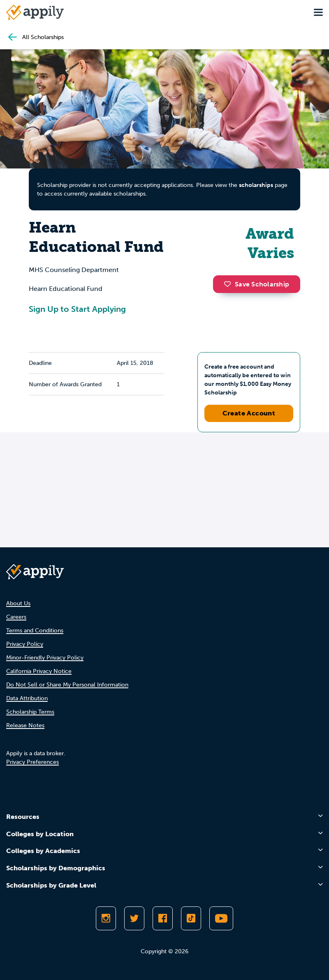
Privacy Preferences (32, 762)
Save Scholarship (257, 284)
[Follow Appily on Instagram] (106, 918)
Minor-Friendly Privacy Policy (45, 658)
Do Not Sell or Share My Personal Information (67, 685)
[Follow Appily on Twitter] (134, 918)
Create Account (249, 413)
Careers (16, 617)
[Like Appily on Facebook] (163, 918)
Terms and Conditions (35, 631)
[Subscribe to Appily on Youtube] (221, 918)
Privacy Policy (25, 644)
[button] (229, 284)
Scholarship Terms (30, 712)
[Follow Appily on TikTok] (191, 918)
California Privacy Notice (39, 671)
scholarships (256, 185)
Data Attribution (27, 698)
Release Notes (25, 725)
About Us (18, 603)
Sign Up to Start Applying (77, 309)
